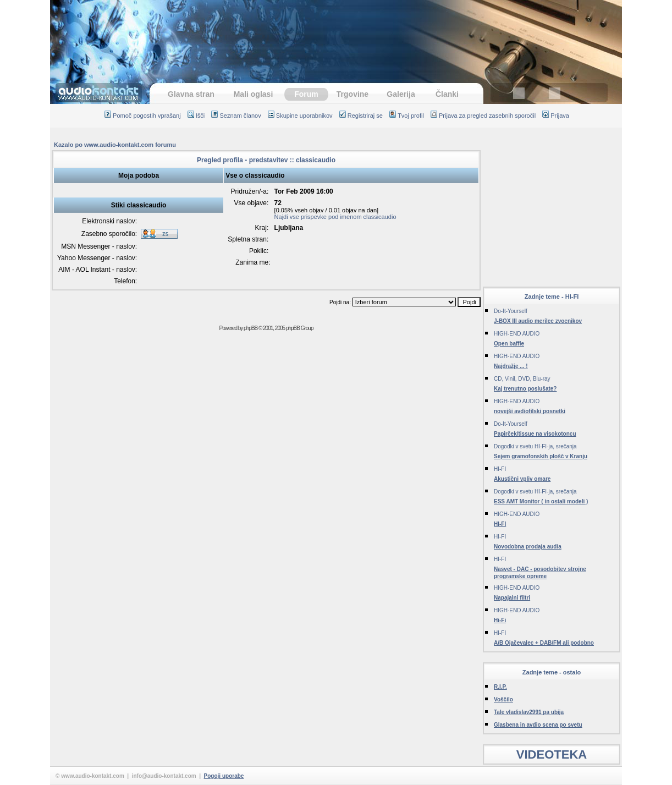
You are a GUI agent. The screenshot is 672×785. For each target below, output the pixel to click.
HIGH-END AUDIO (517, 334)
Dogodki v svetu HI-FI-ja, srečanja (535, 446)
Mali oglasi (254, 94)
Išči (196, 116)
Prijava (556, 116)
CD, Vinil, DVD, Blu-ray (522, 379)
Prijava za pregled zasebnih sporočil (483, 116)
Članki (447, 94)
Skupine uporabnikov (300, 116)
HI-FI (500, 469)
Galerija (401, 94)
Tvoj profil (407, 116)
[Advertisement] (336, 36)
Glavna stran (191, 94)
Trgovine (352, 94)
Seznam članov (236, 116)
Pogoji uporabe (224, 776)
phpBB (250, 328)
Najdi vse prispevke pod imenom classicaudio (335, 217)
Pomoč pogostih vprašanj (143, 116)
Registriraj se (361, 116)
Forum (306, 94)
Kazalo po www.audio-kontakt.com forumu (115, 145)
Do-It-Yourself (511, 311)
